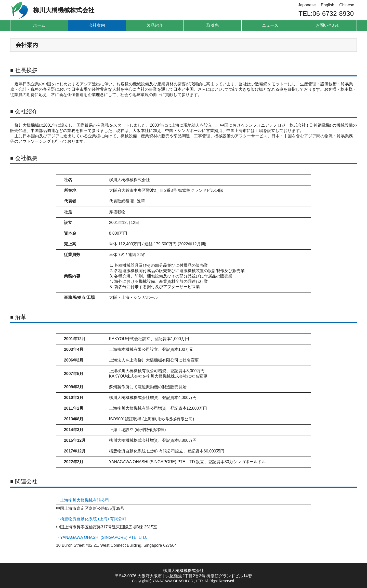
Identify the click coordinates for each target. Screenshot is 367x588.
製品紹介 (155, 25)
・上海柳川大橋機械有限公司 (83, 500)
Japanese (307, 5)
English (327, 5)
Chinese (347, 5)
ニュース (270, 25)
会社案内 (97, 25)
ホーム (39, 25)
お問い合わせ (328, 25)
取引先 (213, 25)
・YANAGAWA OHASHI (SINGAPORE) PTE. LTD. (102, 537)
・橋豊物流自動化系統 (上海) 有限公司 (91, 519)
